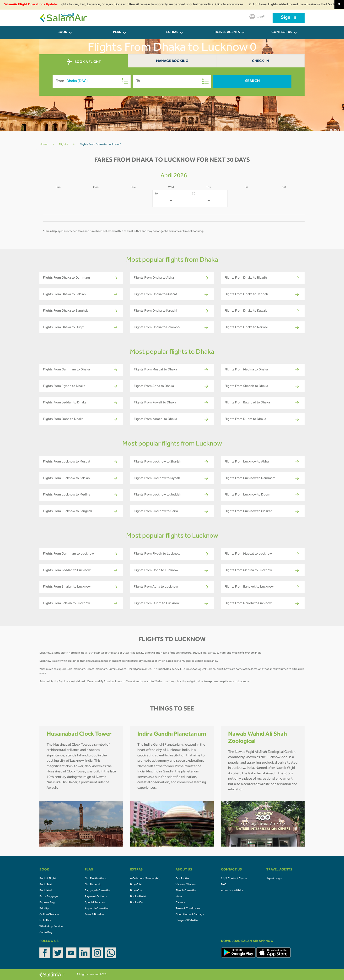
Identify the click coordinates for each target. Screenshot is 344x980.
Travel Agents (227, 33)
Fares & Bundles (95, 915)
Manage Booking (172, 61)
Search (253, 81)
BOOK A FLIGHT (84, 62)
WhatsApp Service (51, 927)
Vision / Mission (186, 885)
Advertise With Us (232, 891)
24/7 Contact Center (234, 879)
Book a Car (137, 903)
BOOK (62, 33)
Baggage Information (98, 891)
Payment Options (96, 897)
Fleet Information (186, 891)
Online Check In (49, 915)
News (179, 897)
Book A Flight (48, 879)
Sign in (289, 18)
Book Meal (46, 891)
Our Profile (182, 879)
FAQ (224, 885)
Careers (180, 903)
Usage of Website (187, 921)
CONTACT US (282, 33)
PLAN (117, 33)
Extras (172, 33)
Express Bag (47, 903)
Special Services (95, 903)
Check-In (261, 61)
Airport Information (97, 909)
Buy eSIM (136, 885)
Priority (44, 909)
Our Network (93, 885)
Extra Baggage (48, 897)
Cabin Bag (46, 933)
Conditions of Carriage (190, 915)
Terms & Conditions (188, 909)
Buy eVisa (136, 891)
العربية (257, 17)
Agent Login (274, 879)
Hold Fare (45, 921)
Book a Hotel (138, 897)
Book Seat (46, 885)
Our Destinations (96, 879)
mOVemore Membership (145, 879)
